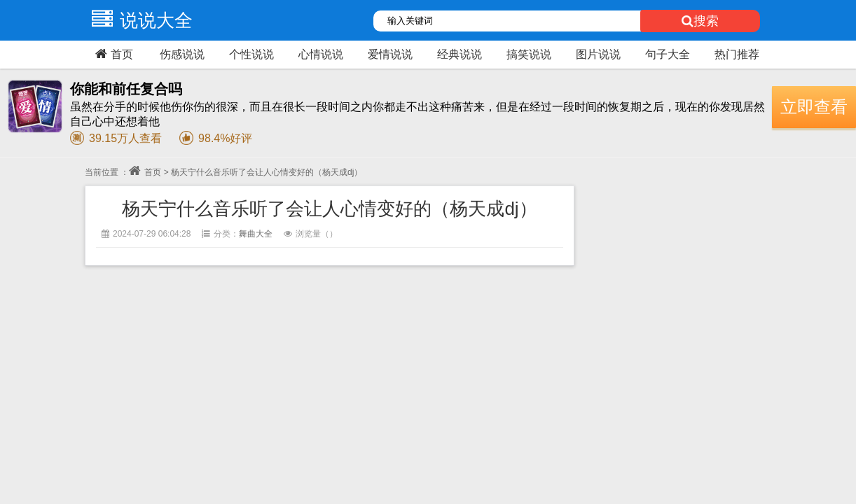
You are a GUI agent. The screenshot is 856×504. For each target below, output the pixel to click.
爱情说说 (390, 54)
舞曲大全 (256, 234)
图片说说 (598, 54)
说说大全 (139, 20)
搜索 (700, 21)
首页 (112, 54)
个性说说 (251, 54)
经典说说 (460, 54)
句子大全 (668, 54)
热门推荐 (737, 54)
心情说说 (321, 54)
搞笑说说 (529, 54)
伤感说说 (182, 54)
